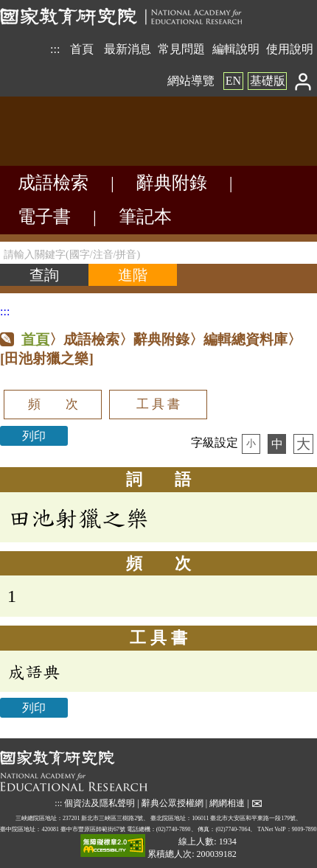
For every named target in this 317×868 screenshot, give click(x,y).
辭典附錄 (172, 183)
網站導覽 (191, 81)
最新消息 (128, 49)
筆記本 (145, 217)
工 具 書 (158, 404)
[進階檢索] (133, 275)
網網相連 (227, 803)
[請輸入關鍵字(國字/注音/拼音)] (158, 253)
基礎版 (268, 81)
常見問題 (181, 49)
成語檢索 (53, 183)
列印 (34, 436)
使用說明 (290, 49)
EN (233, 81)
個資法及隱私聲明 (100, 803)
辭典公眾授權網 (173, 803)
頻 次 (53, 404)
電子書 (44, 217)
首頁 (82, 49)
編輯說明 (236, 49)
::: (55, 49)
